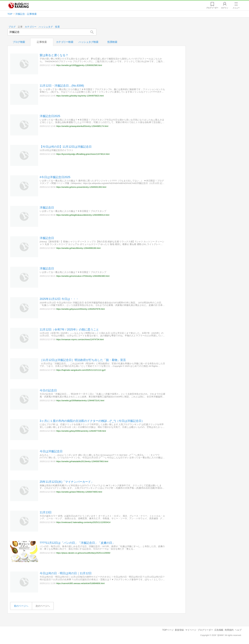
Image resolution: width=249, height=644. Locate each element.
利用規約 (229, 630)
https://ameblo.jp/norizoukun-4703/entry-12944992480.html (83, 276)
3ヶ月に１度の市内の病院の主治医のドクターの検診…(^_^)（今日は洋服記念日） (92, 421)
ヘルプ (238, 630)
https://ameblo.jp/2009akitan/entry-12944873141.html (80, 400)
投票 (57, 27)
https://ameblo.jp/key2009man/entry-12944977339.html (81, 431)
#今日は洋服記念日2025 (55, 177)
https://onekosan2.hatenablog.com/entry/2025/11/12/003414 (83, 522)
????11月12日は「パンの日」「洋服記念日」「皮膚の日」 (77, 543)
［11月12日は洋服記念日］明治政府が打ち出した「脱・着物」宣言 (83, 360)
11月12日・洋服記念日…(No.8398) (62, 86)
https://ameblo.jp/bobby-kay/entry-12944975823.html (80, 96)
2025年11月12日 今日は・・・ (59, 299)
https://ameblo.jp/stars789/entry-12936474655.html (79, 492)
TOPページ (168, 630)
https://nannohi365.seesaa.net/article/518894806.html (80, 583)
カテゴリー (31, 27)
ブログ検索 (19, 42)
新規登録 (179, 630)
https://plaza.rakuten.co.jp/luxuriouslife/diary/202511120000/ (83, 553)
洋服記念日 (47, 208)
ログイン (225, 8)
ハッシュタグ (46, 27)
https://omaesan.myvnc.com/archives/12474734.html (80, 339)
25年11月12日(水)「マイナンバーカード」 (67, 482)
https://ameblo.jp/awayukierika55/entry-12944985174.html (82, 126)
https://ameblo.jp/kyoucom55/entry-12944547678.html (80, 309)
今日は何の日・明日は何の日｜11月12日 (66, 573)
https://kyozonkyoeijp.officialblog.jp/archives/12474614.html (83, 154)
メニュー (236, 8)
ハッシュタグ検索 (88, 42)
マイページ (191, 630)
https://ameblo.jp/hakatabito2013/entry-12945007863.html (82, 461)
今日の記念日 (48, 390)
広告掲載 (219, 630)
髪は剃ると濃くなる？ (54, 55)
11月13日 (46, 512)
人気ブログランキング (19, 5)
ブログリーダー (205, 630)
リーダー (212, 8)
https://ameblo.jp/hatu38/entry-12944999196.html (78, 248)
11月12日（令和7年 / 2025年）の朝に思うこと (69, 329)
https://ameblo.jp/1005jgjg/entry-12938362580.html (79, 65)
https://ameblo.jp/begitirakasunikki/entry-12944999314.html (83, 215)
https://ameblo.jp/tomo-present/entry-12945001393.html (81, 187)
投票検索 (112, 42)
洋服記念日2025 (50, 116)
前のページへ (21, 606)
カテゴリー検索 (65, 42)
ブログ (12, 27)
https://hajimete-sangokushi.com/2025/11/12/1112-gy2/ (81, 370)
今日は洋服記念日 (51, 451)
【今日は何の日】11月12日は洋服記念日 (66, 147)
